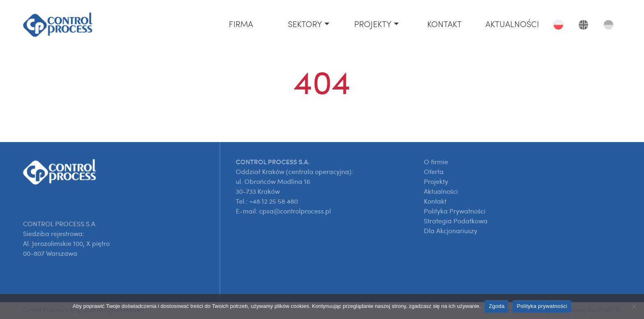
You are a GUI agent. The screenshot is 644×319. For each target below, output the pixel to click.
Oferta (434, 172)
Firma (241, 24)
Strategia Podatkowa (456, 221)
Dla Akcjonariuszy (451, 231)
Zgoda (497, 306)
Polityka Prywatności (455, 211)
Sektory (305, 24)
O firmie (436, 162)
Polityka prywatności (542, 306)
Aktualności (512, 24)
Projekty (373, 24)
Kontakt (444, 24)
